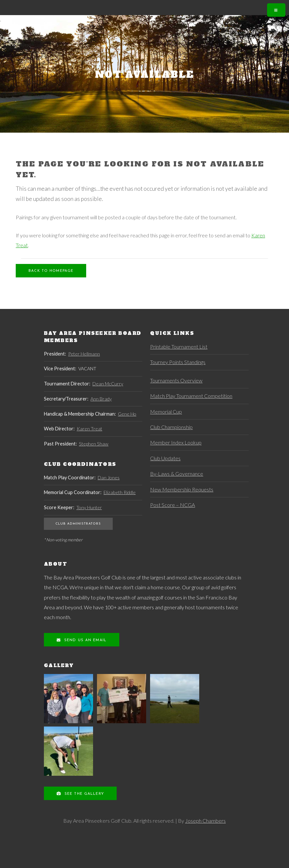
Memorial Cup (166, 412)
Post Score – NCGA (173, 505)
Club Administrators (78, 524)
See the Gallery (83, 794)
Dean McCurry (108, 384)
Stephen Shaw (94, 444)
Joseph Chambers (205, 821)
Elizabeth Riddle (120, 492)
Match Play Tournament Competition (191, 396)
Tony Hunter (89, 507)
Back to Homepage (51, 271)
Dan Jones (109, 477)
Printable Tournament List (179, 347)
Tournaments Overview (176, 380)
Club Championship (171, 427)
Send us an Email (85, 640)
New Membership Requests (182, 489)
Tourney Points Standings (178, 362)
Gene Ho (127, 414)
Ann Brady (101, 399)
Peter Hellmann (84, 354)
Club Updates (165, 458)
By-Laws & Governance (177, 474)
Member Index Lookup (176, 442)
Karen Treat (89, 429)
